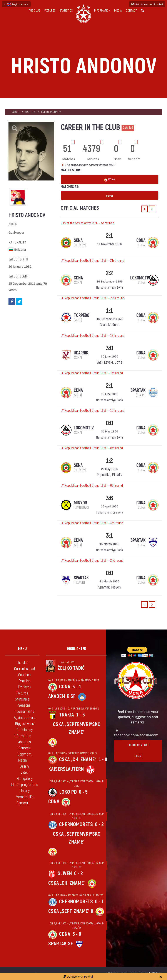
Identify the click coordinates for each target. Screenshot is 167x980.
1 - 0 (103, 760)
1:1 (109, 311)
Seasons (24, 705)
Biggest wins (24, 724)
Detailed (128, 128)
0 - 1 (99, 902)
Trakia (67, 715)
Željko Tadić (71, 668)
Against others (25, 718)
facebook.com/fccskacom (136, 735)
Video (25, 773)
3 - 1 (77, 687)
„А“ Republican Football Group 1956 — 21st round (92, 261)
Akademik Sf (62, 696)
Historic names (147, 4)
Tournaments (25, 712)
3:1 (109, 536)
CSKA (110, 179)
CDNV (54, 802)
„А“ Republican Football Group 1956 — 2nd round (92, 561)
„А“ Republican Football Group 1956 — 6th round (92, 486)
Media (118, 11)
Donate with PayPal (78, 976)
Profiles (30, 112)
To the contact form (138, 751)
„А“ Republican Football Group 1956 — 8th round (92, 448)
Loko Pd (68, 792)
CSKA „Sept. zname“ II (71, 911)
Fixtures (50, 11)
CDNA (65, 687)
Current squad (24, 669)
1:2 (109, 461)
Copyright (25, 754)
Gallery (25, 766)
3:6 (109, 498)
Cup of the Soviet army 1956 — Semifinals (88, 223)
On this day (25, 730)
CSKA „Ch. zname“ (78, 760)
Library (24, 791)
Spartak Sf (61, 944)
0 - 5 (83, 792)
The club (34, 11)
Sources (24, 748)
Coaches (24, 675)
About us (25, 742)
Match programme (25, 785)
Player (110, 196)
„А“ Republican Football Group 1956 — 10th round (93, 411)
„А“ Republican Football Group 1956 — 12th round (93, 336)
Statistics (66, 11)
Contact (131, 11)
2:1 (109, 236)
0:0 (109, 423)
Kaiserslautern (66, 769)
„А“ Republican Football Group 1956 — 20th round (93, 298)
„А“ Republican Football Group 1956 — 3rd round (92, 523)
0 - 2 (99, 824)
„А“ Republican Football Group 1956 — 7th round (92, 373)
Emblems (25, 687)
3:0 (109, 348)
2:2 (109, 273)
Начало (15, 112)
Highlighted (77, 649)
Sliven (65, 874)
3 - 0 (77, 934)
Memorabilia (25, 797)
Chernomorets (76, 824)
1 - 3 (80, 715)
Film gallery (24, 779)
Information (102, 11)
